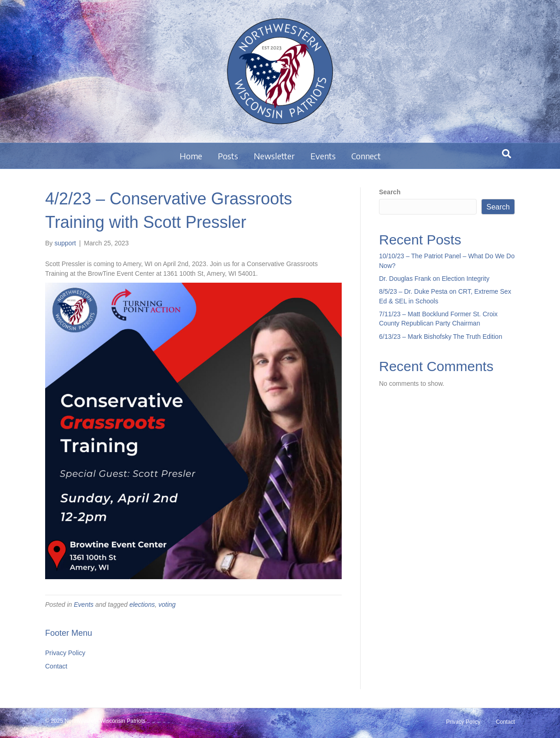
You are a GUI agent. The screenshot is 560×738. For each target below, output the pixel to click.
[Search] (507, 154)
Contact (56, 666)
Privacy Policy (65, 653)
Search (390, 192)
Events (323, 156)
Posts (228, 156)
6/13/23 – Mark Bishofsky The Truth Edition (440, 337)
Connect (366, 156)
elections (142, 604)
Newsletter (274, 156)
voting (167, 604)
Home (191, 156)
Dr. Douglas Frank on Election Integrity (434, 279)
